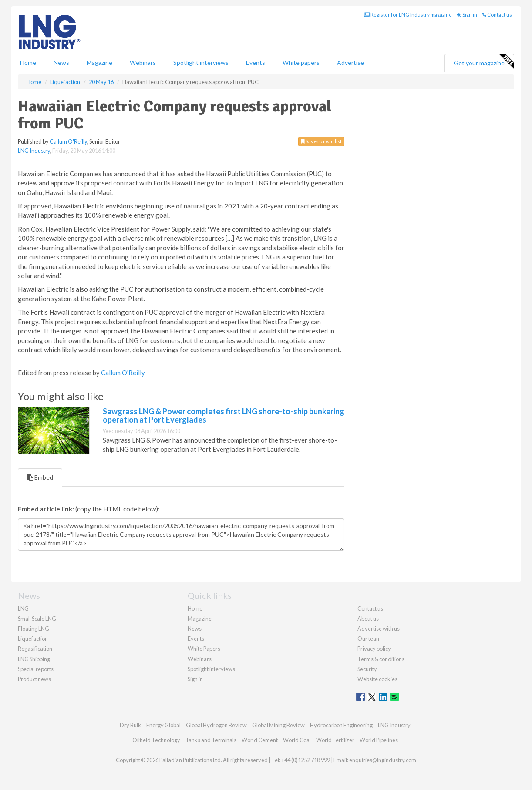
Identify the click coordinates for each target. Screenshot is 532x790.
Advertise (350, 62)
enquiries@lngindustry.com (383, 760)
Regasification (35, 649)
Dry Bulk (130, 725)
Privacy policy (374, 649)
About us (368, 619)
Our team (369, 639)
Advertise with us (379, 629)
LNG (23, 608)
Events (256, 62)
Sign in (467, 15)
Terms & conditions (381, 659)
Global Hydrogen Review (216, 725)
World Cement (260, 740)
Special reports (36, 669)
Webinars (143, 62)
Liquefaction (33, 639)
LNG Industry (34, 151)
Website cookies (377, 679)
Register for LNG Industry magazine (408, 15)
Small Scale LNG (37, 619)
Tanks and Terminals (211, 740)
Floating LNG (34, 629)
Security (367, 669)
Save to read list (321, 141)
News (195, 629)
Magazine (99, 62)
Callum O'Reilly (68, 141)
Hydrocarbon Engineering (341, 725)
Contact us (497, 15)
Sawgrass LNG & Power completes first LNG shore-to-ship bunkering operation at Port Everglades (224, 416)
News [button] (61, 62)
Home (28, 62)
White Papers (204, 649)
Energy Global (163, 725)
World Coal (297, 740)
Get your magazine (484, 62)
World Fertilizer (335, 740)
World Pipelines (379, 740)
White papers (301, 62)
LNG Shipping (34, 659)
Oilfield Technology (156, 740)
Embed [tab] (40, 477)
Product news (34, 679)
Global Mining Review (278, 725)
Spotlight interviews (201, 62)
